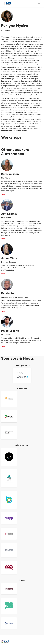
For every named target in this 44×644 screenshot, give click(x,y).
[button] (39, 3)
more (3, 194)
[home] (7, 3)
